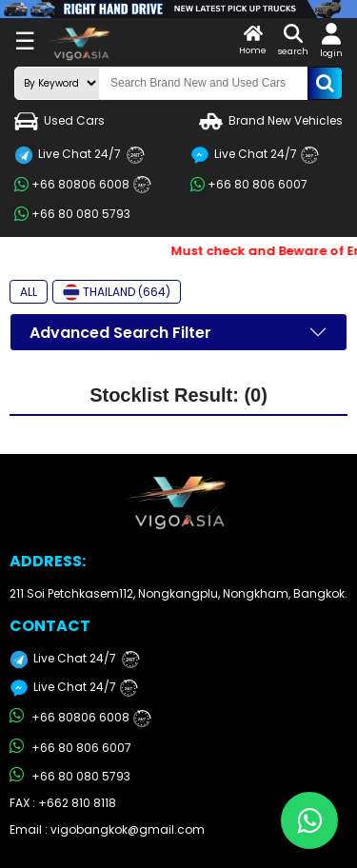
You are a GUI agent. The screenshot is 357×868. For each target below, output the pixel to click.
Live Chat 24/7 (79, 155)
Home (253, 40)
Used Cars (59, 121)
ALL (29, 292)
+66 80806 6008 (83, 185)
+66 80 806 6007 (249, 185)
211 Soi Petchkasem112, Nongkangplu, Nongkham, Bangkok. (178, 593)
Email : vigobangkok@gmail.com (107, 829)
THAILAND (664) (117, 292)
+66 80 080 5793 (72, 214)
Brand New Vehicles (271, 121)
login (331, 41)
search (293, 40)
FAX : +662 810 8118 (63, 803)
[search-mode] (57, 83)
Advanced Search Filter (120, 333)
